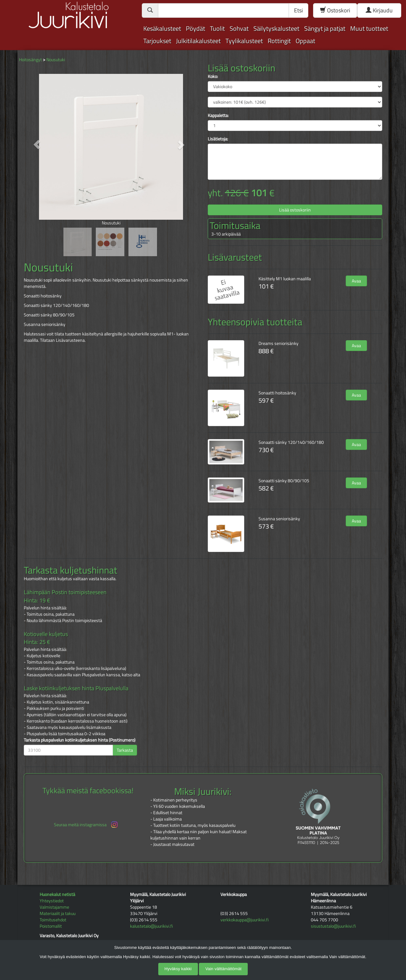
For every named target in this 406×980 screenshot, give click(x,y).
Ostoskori (335, 10)
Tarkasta (125, 750)
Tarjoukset (157, 41)
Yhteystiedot (52, 901)
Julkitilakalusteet (198, 41)
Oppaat (305, 41)
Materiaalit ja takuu (58, 913)
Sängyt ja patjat (325, 28)
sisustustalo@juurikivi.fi (333, 926)
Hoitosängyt (30, 59)
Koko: (213, 76)
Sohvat (239, 28)
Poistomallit (51, 926)
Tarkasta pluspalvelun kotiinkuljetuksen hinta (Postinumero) (80, 740)
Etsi (298, 10)
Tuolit (217, 28)
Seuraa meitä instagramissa (86, 824)
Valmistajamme (54, 907)
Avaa (356, 281)
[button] (37, 144)
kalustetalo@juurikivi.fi (151, 926)
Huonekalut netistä (57, 894)
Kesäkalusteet (162, 28)
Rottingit (279, 41)
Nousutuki (56, 59)
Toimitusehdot (53, 920)
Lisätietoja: (218, 139)
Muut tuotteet (369, 28)
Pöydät (196, 28)
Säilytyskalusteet (276, 28)
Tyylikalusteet (244, 41)
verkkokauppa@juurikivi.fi (245, 920)
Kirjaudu (379, 10)
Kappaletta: (218, 115)
